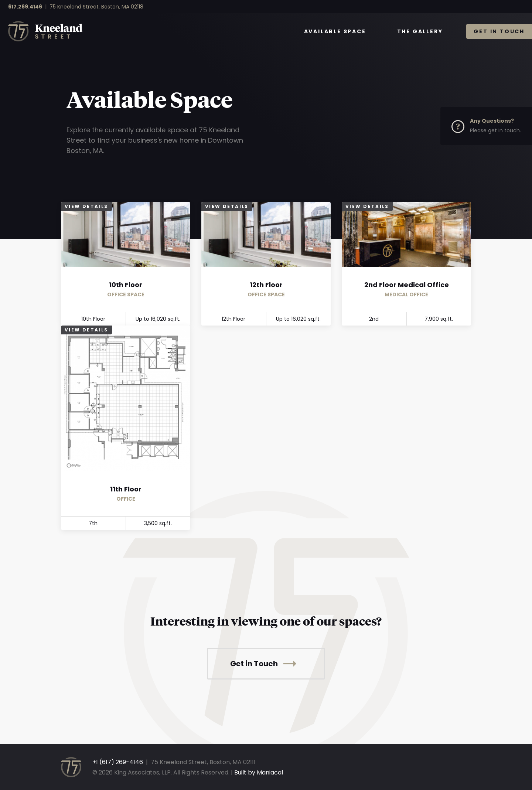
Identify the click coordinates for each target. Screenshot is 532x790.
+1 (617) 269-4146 (118, 762)
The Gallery (420, 31)
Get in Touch (499, 31)
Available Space (335, 31)
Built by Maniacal (259, 772)
